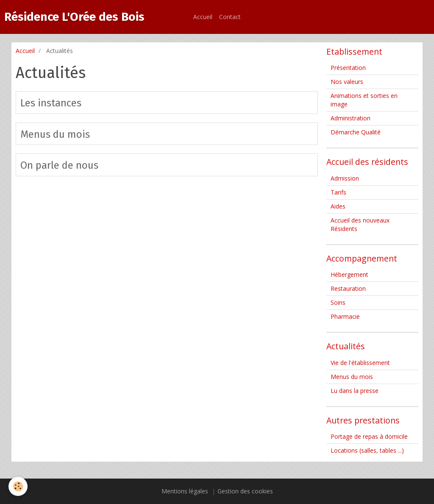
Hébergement (349, 274)
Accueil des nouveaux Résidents (360, 224)
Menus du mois (55, 134)
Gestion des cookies (245, 491)
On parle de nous (59, 165)
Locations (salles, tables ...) (367, 450)
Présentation (348, 68)
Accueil (203, 17)
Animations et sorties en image (364, 100)
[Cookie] (18, 486)
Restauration (348, 288)
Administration (351, 118)
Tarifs (338, 192)
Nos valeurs (347, 82)
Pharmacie (345, 316)
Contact (230, 17)
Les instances (51, 103)
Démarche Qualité (356, 132)
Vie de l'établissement (360, 363)
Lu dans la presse (355, 391)
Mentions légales (185, 491)
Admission (345, 178)
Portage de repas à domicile (369, 436)
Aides (338, 206)
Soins (338, 302)
